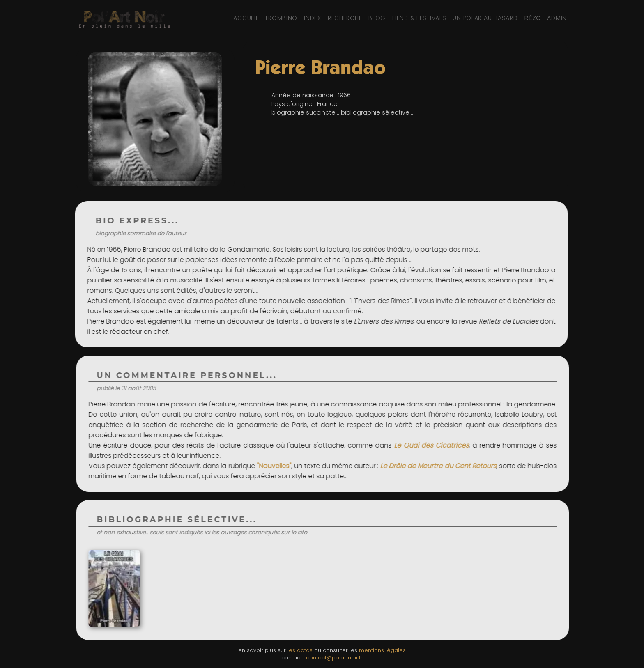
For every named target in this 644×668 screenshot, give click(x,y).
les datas (300, 650)
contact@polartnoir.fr (334, 658)
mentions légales (382, 650)
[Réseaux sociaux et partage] (532, 18)
